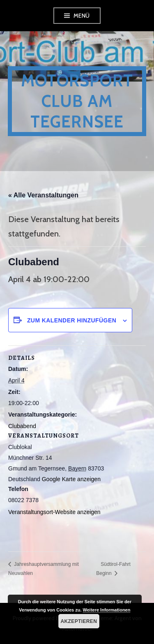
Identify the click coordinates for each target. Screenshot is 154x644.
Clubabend (22, 426)
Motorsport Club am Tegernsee (77, 101)
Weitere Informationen (107, 610)
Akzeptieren (79, 621)
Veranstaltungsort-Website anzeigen (54, 512)
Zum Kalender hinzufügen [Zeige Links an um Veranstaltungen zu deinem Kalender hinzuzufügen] (72, 320)
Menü (82, 16)
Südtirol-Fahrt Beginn (113, 569)
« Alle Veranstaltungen (43, 195)
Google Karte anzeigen (71, 479)
